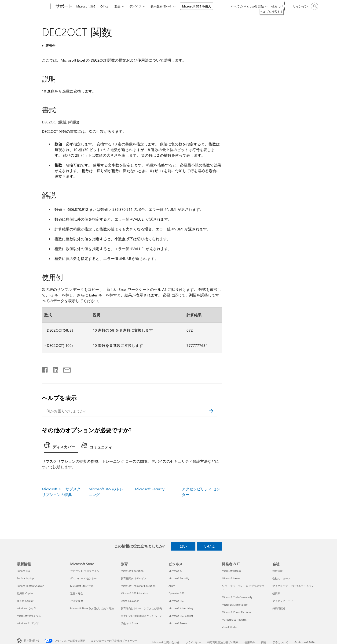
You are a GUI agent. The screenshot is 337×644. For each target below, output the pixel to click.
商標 (264, 642)
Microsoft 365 (86, 6)
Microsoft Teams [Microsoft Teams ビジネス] (178, 623)
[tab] (61, 447)
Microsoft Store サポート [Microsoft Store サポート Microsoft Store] (84, 586)
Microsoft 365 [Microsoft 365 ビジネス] (176, 601)
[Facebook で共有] (45, 369)
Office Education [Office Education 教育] (130, 601)
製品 (117, 6)
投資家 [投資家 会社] (276, 593)
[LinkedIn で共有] (54, 369)
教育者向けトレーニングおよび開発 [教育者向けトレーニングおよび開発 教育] (141, 608)
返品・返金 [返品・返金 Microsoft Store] (77, 593)
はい (183, 546)
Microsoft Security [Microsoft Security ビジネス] (179, 578)
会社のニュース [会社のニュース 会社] (281, 578)
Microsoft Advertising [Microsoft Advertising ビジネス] (181, 608)
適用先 (50, 46)
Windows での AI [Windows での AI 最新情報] (26, 608)
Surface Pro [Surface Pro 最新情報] (23, 571)
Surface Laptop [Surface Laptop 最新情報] (25, 578)
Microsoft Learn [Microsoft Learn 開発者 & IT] (231, 578)
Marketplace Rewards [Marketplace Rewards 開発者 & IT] (234, 620)
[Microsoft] (33, 7)
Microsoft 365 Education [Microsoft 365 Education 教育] (135, 593)
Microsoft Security (150, 489)
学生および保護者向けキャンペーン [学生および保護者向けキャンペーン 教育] (141, 616)
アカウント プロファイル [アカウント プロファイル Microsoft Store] (85, 571)
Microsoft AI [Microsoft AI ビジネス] (175, 571)
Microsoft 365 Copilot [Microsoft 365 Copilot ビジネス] (181, 616)
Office (104, 6)
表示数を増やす (161, 6)
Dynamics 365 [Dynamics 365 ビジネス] (176, 593)
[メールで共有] (65, 369)
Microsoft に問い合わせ (166, 642)
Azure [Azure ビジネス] (172, 586)
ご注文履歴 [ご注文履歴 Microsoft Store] (77, 601)
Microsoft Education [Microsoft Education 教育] (132, 571)
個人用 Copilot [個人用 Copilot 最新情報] (25, 601)
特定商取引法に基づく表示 (223, 642)
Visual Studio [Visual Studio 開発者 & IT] (229, 627)
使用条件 (250, 642)
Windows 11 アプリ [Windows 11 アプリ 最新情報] (28, 623)
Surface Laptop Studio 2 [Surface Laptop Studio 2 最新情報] (30, 586)
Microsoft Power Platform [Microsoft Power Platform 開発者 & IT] (236, 612)
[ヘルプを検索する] (277, 6)
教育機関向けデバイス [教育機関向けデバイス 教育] (134, 578)
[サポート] (63, 7)
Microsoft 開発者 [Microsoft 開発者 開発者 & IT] (231, 571)
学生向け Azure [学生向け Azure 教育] (130, 623)
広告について (280, 642)
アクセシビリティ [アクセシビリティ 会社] (283, 601)
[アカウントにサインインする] (305, 6)
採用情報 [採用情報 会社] (278, 571)
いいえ (210, 546)
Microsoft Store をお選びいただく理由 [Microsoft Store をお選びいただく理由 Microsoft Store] (92, 608)
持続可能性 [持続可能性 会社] (279, 608)
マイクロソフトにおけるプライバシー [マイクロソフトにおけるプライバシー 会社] (294, 586)
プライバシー (193, 642)
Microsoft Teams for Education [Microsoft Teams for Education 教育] (138, 586)
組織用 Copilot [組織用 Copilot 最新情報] (25, 593)
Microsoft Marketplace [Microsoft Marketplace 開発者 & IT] (235, 605)
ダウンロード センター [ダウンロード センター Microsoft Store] (83, 578)
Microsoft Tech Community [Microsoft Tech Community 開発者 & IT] (237, 597)
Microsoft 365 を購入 (197, 6)
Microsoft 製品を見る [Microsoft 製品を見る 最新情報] (29, 616)
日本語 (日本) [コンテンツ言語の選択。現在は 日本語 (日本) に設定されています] (31, 640)
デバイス (136, 6)
